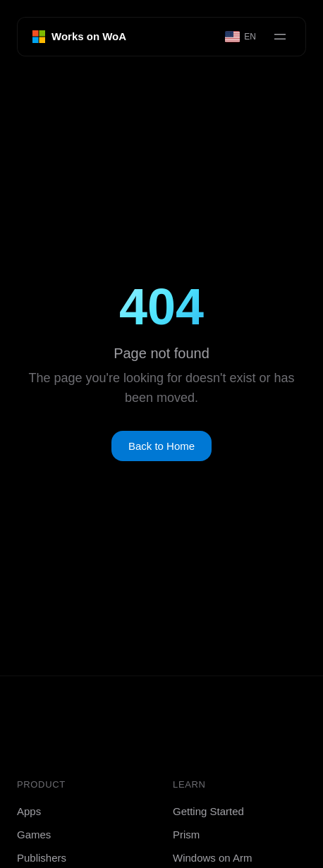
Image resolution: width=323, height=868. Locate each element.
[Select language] (241, 37)
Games (34, 835)
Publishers (42, 858)
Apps (29, 811)
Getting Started (208, 811)
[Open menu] (280, 37)
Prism (186, 835)
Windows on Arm (213, 858)
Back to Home (161, 446)
